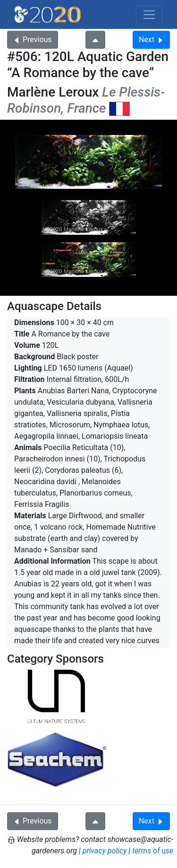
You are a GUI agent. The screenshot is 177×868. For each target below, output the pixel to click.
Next (151, 40)
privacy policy (105, 851)
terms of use (153, 851)
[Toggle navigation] (149, 15)
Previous (33, 40)
